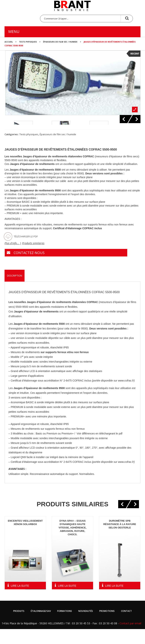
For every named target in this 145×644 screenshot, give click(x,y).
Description (15, 291)
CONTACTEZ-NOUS (29, 268)
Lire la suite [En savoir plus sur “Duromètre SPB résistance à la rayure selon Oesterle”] (114, 601)
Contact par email (130, 638)
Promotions (107, 626)
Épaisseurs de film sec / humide (60, 42)
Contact (126, 626)
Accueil (9, 42)
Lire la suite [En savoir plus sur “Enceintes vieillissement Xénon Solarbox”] (20, 601)
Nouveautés (86, 626)
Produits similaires (33, 258)
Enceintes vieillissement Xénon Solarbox (25, 538)
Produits (19, 626)
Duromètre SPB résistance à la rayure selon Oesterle (120, 539)
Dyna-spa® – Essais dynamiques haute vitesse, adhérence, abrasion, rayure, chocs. (72, 543)
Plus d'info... (12, 258)
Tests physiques (28, 42)
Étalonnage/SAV (41, 626)
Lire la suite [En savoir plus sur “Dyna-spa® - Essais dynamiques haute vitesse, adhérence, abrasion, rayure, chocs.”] (67, 601)
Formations (65, 626)
